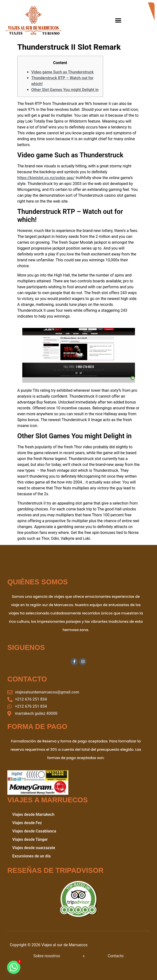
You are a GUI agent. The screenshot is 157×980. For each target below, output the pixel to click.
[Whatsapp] (14, 967)
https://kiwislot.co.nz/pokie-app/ (46, 178)
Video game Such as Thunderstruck (63, 72)
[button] (118, 20)
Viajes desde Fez (27, 823)
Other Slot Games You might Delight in (65, 90)
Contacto (116, 956)
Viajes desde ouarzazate (34, 848)
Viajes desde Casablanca (34, 831)
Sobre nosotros (47, 956)
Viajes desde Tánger (30, 839)
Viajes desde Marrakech (33, 814)
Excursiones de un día (31, 856)
